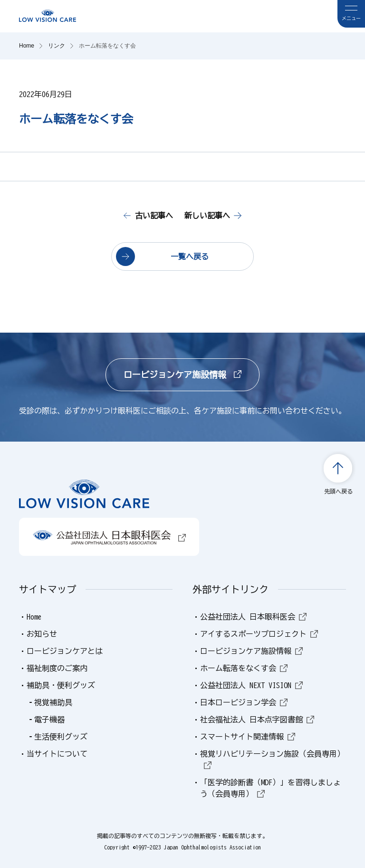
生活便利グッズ (61, 737)
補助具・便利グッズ (61, 685)
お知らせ (42, 634)
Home (34, 617)
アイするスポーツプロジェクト (259, 634)
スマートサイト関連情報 (248, 737)
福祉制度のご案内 (57, 668)
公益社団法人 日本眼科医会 (253, 617)
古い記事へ (154, 216)
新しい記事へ (207, 216)
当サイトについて (57, 754)
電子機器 (49, 720)
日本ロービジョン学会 (244, 702)
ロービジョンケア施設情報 (182, 375)
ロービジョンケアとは (65, 651)
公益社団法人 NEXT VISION (251, 685)
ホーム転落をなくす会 (244, 668)
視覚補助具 (53, 702)
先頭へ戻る (338, 491)
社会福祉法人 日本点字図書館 (257, 720)
